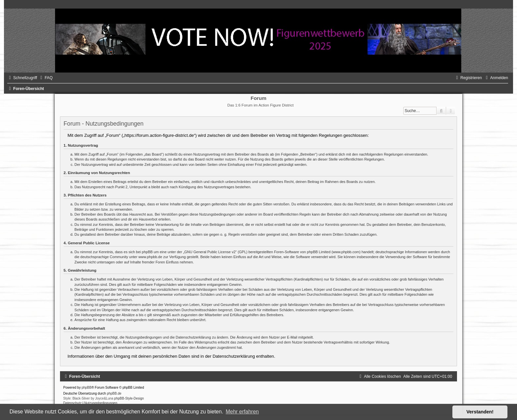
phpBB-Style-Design (129, 398)
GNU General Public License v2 (210, 252)
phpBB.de (114, 393)
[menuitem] (46, 78)
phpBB (86, 388)
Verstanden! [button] (480, 412)
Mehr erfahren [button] (242, 412)
